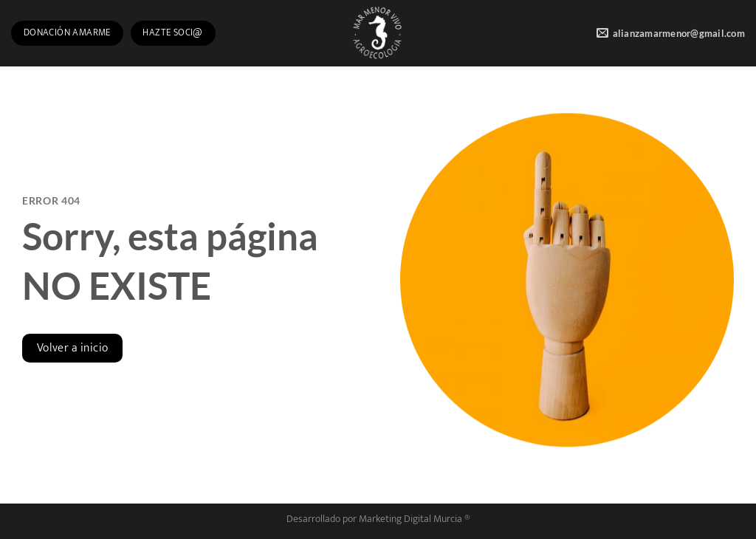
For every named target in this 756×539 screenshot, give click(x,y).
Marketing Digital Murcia (410, 519)
